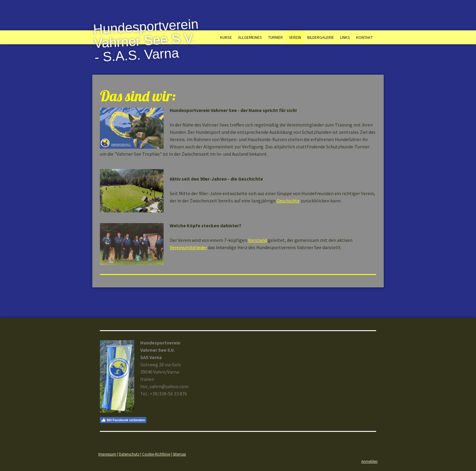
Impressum (107, 454)
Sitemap (179, 454)
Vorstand (257, 240)
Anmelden (369, 461)
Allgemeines (250, 37)
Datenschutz (129, 454)
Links (345, 37)
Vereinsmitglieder (188, 247)
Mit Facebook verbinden (123, 420)
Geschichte (288, 201)
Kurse (226, 37)
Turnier (275, 37)
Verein (295, 37)
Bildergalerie (321, 37)
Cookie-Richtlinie (156, 454)
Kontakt (364, 37)
